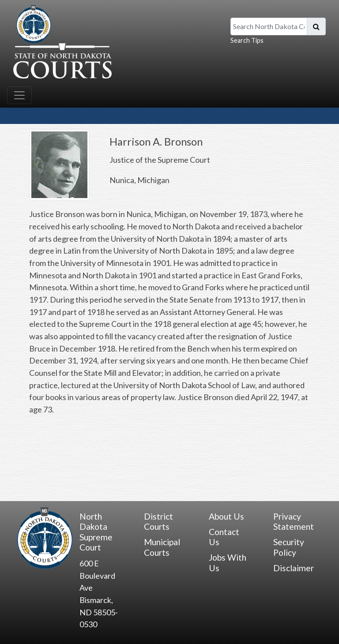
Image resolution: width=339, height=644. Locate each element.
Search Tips (247, 40)
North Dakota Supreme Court (96, 532)
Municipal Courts (162, 547)
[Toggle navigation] (19, 95)
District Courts (158, 521)
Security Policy (289, 547)
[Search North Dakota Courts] (269, 26)
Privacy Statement (294, 521)
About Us (226, 516)
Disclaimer (294, 568)
